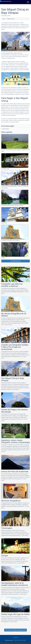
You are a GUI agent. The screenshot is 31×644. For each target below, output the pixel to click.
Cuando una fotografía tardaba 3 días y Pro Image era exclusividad (15, 180)
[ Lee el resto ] (9, 325)
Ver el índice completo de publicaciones (15, 630)
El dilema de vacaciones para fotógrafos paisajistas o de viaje (15, 143)
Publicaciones (11, 19)
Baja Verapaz (6, 129)
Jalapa (15, 250)
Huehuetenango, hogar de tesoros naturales (15, 198)
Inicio (4, 19)
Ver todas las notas (16, 261)
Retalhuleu (15, 215)
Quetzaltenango (15, 161)
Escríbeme (16, 637)
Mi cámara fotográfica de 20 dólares (15, 233)
